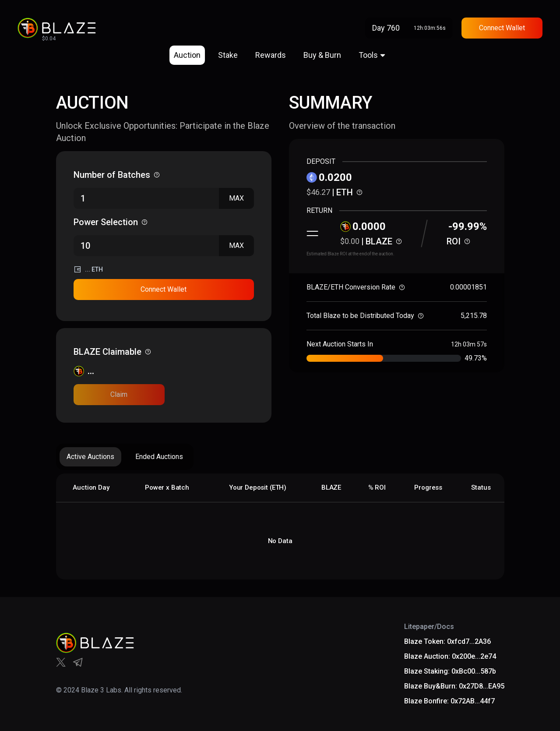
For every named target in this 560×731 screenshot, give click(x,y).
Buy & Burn (322, 55)
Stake (228, 55)
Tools (368, 55)
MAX (236, 198)
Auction (187, 55)
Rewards (271, 55)
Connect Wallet (502, 28)
